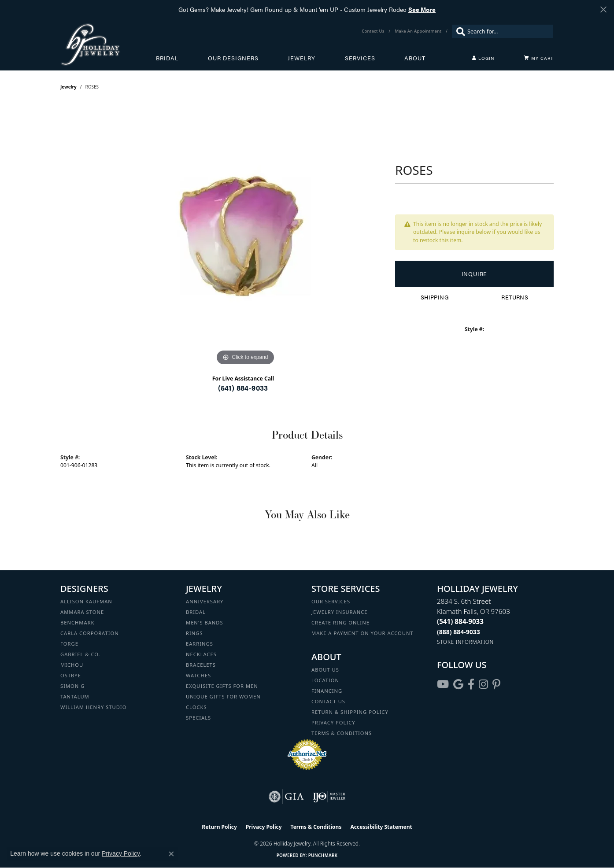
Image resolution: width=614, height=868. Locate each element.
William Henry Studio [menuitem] (93, 707)
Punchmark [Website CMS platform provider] (323, 855)
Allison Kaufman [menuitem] (86, 601)
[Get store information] (465, 642)
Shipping (435, 297)
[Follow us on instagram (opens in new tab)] (483, 684)
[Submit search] (459, 31)
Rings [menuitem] (194, 633)
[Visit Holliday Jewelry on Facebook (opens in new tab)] (471, 684)
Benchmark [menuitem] (78, 622)
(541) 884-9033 (243, 388)
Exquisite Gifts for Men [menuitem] (222, 686)
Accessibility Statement (381, 827)
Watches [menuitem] (198, 675)
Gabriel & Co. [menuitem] (80, 654)
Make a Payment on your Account (362, 633)
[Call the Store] (460, 621)
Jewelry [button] (301, 58)
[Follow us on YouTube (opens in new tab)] (443, 684)
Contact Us (328, 701)
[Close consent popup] (171, 854)
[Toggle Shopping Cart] (539, 58)
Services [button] (360, 58)
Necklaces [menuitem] (201, 654)
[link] (374, 31)
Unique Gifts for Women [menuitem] (223, 696)
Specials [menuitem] (198, 718)
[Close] (603, 9)
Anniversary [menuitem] (205, 601)
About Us (325, 670)
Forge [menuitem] (69, 644)
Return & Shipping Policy (350, 712)
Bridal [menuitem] (196, 612)
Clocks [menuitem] (196, 707)
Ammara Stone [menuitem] (82, 612)
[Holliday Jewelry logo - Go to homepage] (108, 44)
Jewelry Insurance (339, 612)
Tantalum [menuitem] (75, 696)
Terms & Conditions (342, 733)
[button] (483, 58)
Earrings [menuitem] (200, 644)
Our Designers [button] (233, 58)
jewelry (68, 87)
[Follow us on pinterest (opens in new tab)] (496, 684)
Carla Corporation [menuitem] (90, 633)
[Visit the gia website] (286, 797)
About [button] (415, 58)
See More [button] (422, 9)
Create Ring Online (340, 622)
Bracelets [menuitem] (201, 665)
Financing (327, 691)
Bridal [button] (167, 58)
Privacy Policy (333, 722)
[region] (245, 236)
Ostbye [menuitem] (71, 675)
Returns (515, 297)
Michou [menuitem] (72, 665)
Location (325, 680)
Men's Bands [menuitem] (205, 622)
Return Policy (219, 827)
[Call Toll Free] (459, 632)
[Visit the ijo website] (329, 797)
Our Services (331, 601)
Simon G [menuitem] (72, 686)
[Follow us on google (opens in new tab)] (458, 684)
